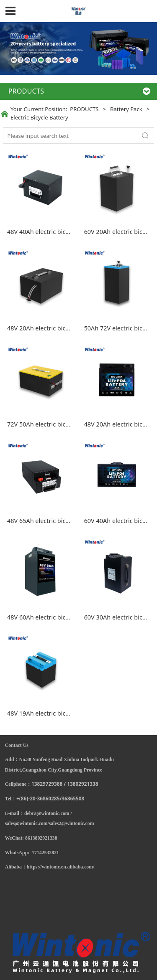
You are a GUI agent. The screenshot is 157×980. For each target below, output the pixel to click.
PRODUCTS (84, 109)
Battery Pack (126, 109)
